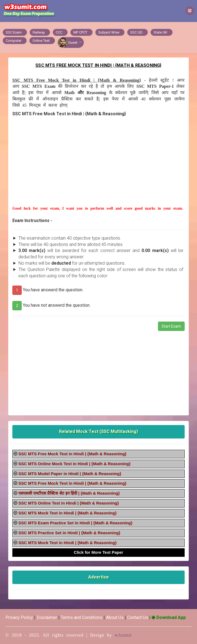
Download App (169, 617)
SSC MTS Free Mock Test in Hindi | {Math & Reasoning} (72, 454)
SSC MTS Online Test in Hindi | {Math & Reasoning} (69, 503)
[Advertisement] (98, 167)
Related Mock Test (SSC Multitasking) (98, 431)
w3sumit (123, 635)
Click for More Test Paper (99, 552)
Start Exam (171, 326)
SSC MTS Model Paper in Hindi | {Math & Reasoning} (70, 474)
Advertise (98, 577)
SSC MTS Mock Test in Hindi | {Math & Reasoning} (67, 513)
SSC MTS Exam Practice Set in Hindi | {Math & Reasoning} (75, 523)
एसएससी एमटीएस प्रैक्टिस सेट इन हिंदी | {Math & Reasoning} (69, 493)
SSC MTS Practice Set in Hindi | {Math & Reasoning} (69, 533)
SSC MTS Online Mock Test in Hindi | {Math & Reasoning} (74, 464)
